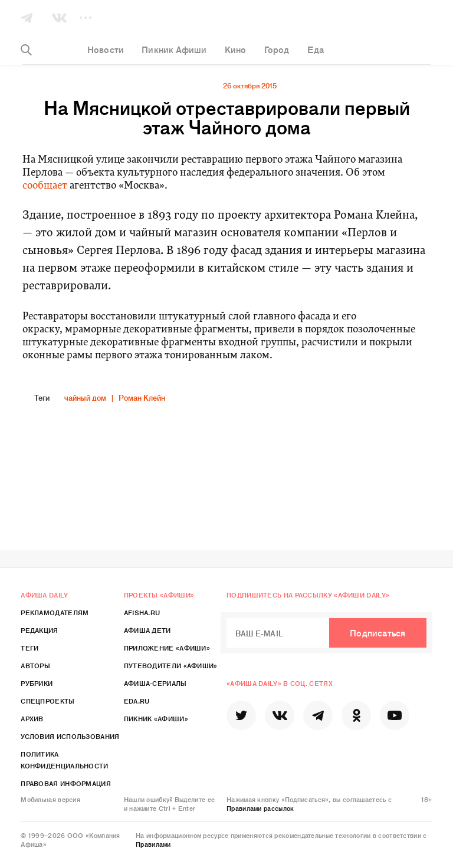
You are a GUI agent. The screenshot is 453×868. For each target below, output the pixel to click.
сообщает (45, 186)
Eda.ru (137, 701)
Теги (29, 648)
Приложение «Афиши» (167, 648)
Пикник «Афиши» (156, 718)
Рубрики (37, 683)
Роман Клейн (142, 397)
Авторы (35, 665)
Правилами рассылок (260, 808)
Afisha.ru (142, 612)
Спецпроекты (47, 701)
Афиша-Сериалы (155, 683)
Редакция (39, 630)
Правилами (153, 844)
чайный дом (85, 397)
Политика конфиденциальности (64, 760)
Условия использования (70, 736)
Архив (32, 718)
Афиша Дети (147, 630)
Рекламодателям (55, 612)
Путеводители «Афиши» (171, 665)
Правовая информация (66, 783)
